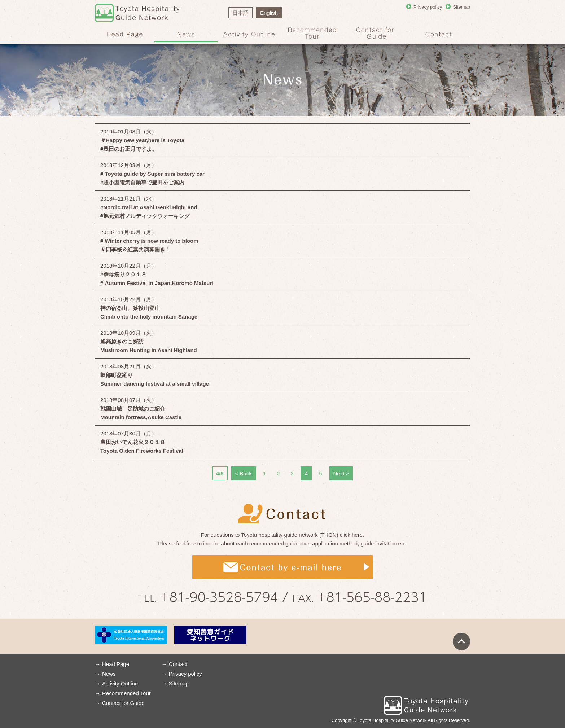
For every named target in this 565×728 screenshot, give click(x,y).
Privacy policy (428, 7)
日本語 (240, 13)
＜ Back (244, 473)
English (269, 13)
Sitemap (461, 7)
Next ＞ (341, 473)
